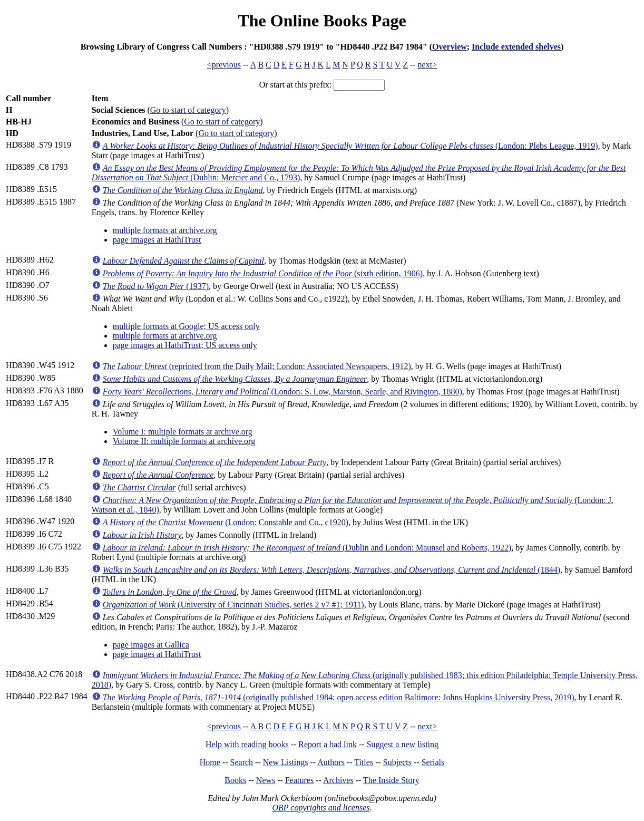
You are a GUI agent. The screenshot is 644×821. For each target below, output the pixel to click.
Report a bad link (328, 744)
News (266, 780)
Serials (433, 762)
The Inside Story (391, 780)
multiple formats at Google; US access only (186, 326)
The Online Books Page (322, 21)
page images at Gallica (151, 645)
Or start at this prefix (294, 85)
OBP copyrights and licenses (321, 808)
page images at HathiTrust (157, 240)
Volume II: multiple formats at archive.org (184, 441)
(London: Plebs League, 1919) (350, 146)
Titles (364, 762)
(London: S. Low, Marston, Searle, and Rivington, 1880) (282, 392)
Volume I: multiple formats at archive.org (183, 432)
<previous (224, 65)
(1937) (156, 286)
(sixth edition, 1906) (263, 273)
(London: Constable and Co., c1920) (226, 522)
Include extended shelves (516, 47)
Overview (450, 47)
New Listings (286, 762)
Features (299, 780)
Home (210, 762)
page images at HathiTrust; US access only (185, 345)
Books (235, 780)
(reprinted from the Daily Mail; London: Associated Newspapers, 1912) (257, 366)
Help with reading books (247, 744)
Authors (331, 762)
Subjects (397, 762)
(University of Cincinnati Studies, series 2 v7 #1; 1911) (233, 605)
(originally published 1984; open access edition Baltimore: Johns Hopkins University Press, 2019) (339, 697)
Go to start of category (188, 110)
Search (242, 762)
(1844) (331, 570)
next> (428, 65)
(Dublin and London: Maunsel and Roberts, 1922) (307, 548)
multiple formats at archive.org (165, 230)
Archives (338, 780)
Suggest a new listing (403, 744)
